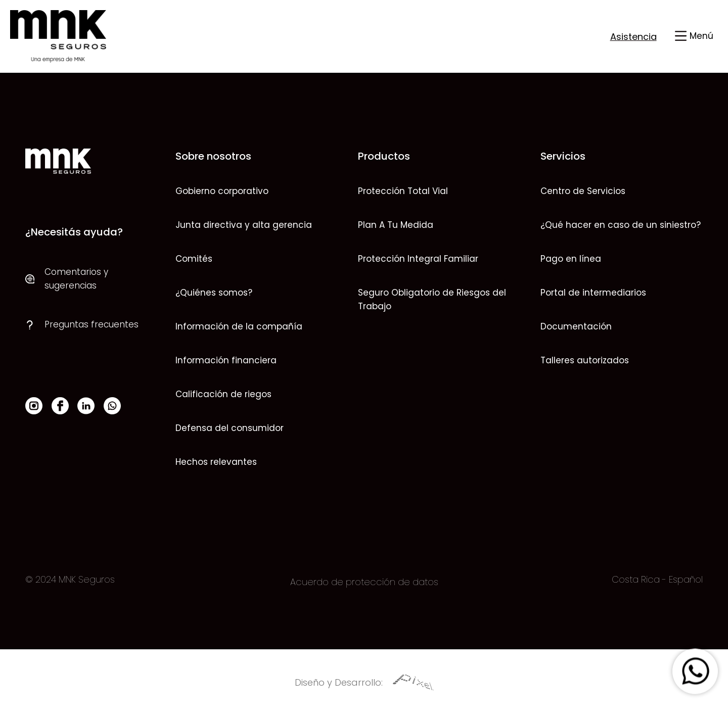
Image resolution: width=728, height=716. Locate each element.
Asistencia (633, 37)
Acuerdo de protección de (350, 582)
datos (424, 582)
